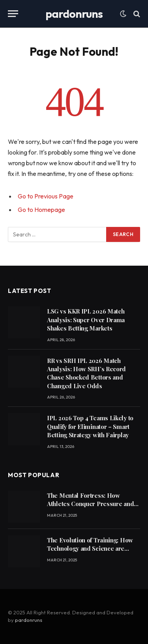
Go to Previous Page (46, 196)
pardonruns (29, 620)
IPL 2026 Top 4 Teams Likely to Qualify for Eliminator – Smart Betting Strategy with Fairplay (90, 426)
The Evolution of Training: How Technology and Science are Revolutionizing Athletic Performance (90, 553)
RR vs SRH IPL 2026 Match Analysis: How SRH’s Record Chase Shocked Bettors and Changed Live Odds (86, 373)
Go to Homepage (41, 210)
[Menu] (13, 14)
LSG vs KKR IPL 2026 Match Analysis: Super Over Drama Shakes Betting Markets (86, 320)
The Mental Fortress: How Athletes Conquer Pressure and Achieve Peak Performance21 (90, 504)
